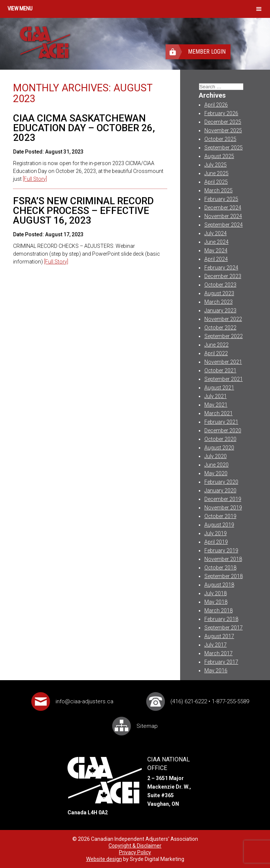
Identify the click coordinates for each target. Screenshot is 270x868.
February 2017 (221, 662)
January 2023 (220, 310)
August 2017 (219, 636)
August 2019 (219, 525)
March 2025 (219, 190)
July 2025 (216, 165)
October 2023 (220, 285)
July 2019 (216, 533)
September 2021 (224, 379)
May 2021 (216, 405)
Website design (104, 859)
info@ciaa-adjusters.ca (84, 701)
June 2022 (216, 345)
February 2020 (221, 482)
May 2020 (216, 473)
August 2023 (219, 293)
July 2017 (216, 645)
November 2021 (223, 362)
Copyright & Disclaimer (135, 846)
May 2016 (216, 670)
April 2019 (216, 542)
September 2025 (224, 148)
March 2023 (219, 302)
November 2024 (223, 216)
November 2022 (223, 319)
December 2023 (223, 276)
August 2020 (219, 448)
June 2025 (216, 173)
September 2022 (224, 336)
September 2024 (224, 225)
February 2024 (221, 268)
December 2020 (223, 430)
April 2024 (216, 259)
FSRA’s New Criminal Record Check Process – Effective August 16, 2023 (83, 211)
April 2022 (216, 353)
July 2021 (216, 396)
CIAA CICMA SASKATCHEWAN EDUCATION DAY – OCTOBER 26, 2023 (84, 128)
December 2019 (223, 499)
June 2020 (216, 465)
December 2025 (223, 122)
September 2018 (224, 576)
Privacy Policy (135, 852)
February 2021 (221, 422)
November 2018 (223, 559)
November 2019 (223, 508)
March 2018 (219, 610)
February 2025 (221, 199)
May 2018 (216, 602)
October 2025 (220, 139)
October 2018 (220, 568)
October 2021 (220, 370)
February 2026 (221, 113)
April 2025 (216, 182)
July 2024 (216, 233)
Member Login (207, 52)
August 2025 (219, 156)
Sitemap (147, 726)
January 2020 (220, 490)
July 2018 (216, 593)
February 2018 (221, 619)
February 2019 (221, 550)
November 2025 (223, 130)
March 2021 (219, 413)
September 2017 (224, 628)
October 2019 (220, 516)
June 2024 (216, 242)
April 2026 (216, 105)
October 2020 (220, 439)
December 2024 (223, 208)
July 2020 (216, 456)
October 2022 (220, 328)
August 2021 (219, 388)
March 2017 (219, 653)
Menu (26, 9)
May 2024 (216, 250)
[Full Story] (35, 179)
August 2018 (219, 585)
